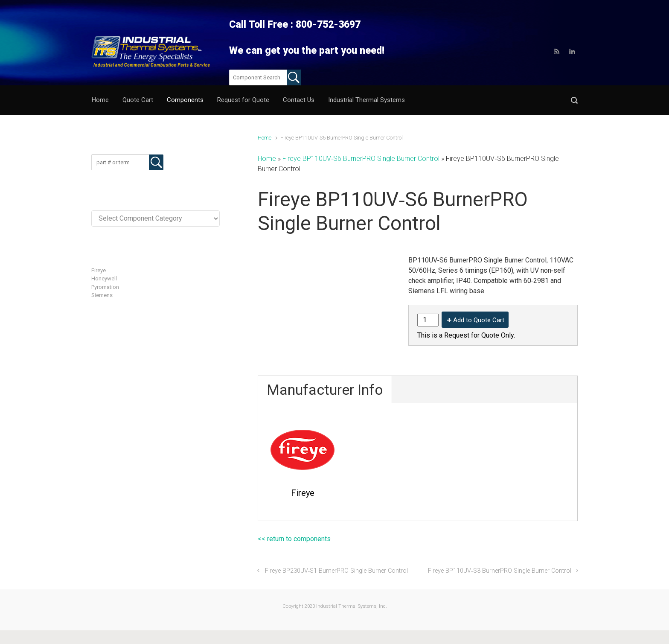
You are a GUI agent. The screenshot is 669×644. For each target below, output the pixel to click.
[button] (574, 100)
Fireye (99, 270)
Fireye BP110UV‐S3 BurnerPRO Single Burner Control (500, 571)
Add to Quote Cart (479, 320)
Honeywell (104, 278)
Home (265, 138)
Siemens (102, 295)
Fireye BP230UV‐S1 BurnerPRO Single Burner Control (337, 571)
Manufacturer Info (325, 390)
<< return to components (294, 539)
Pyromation (105, 287)
